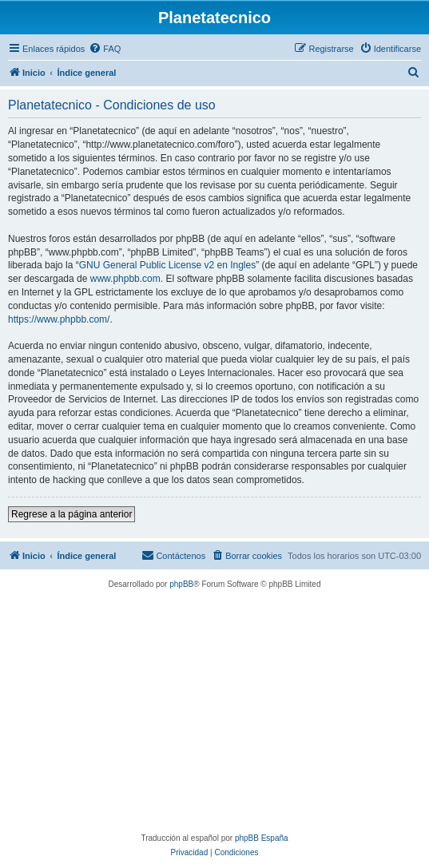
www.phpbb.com (125, 279)
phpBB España (262, 838)
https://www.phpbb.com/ (59, 319)
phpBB (181, 584)
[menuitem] (105, 49)
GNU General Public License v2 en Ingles (167, 265)
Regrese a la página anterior (71, 514)
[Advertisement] (220, 711)
